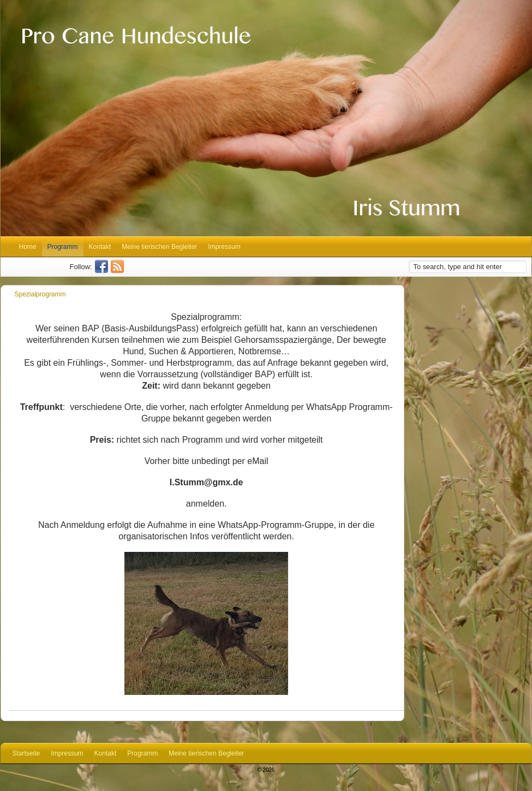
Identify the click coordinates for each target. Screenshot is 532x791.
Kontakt (100, 247)
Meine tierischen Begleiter (159, 247)
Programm (63, 247)
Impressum (224, 247)
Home (28, 247)
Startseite (26, 753)
